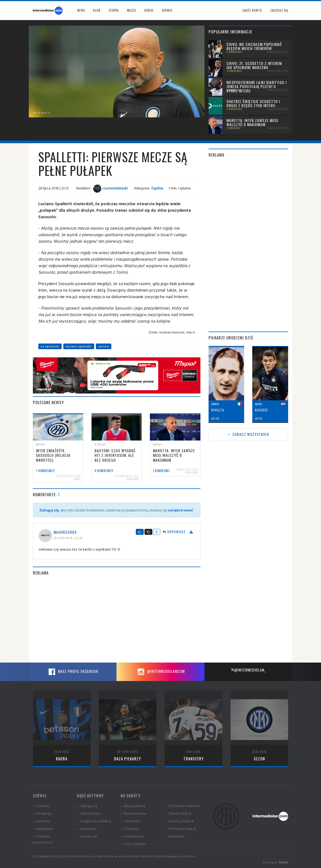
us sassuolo (50, 346)
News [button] (81, 10)
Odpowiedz (174, 532)
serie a (104, 346)
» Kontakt (41, 806)
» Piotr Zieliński (133, 844)
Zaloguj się (279, 10)
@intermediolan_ (248, 670)
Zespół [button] (114, 10)
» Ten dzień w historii (182, 806)
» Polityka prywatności (43, 839)
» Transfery (130, 828)
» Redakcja (42, 813)
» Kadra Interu (132, 836)
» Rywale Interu (133, 813)
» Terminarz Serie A (180, 828)
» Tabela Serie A (178, 813)
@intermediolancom (160, 672)
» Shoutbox (87, 828)
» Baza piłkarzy (133, 806)
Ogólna (157, 188)
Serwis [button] (167, 10)
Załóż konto (252, 10)
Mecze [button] (132, 10)
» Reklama (42, 821)
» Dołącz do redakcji (94, 821)
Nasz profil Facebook (73, 672)
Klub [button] (97, 10)
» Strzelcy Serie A (179, 821)
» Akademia (174, 836)
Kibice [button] (149, 10)
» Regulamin (43, 828)
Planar (284, 862)
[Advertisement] (117, 619)
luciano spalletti (79, 346)
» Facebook (87, 836)
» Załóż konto (89, 813)
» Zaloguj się (87, 806)
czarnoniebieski (111, 188)
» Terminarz (130, 821)
